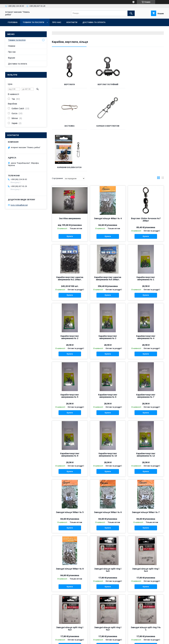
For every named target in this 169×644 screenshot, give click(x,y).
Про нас (57, 22)
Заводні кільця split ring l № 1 (146, 587)
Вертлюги (69, 85)
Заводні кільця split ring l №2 (108, 587)
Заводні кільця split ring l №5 (108, 528)
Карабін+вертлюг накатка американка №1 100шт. (70, 237)
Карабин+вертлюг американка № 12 (146, 413)
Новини (12, 46)
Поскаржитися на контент (87, 640)
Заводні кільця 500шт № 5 (70, 471)
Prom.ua (98, 637)
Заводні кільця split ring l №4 (146, 528)
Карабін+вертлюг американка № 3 (108, 296)
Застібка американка (70, 177)
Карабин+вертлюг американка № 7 (146, 354)
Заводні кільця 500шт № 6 (108, 471)
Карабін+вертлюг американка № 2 (70, 296)
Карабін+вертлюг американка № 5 (70, 354)
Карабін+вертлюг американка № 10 (108, 413)
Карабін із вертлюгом (69, 126)
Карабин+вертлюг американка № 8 (70, 413)
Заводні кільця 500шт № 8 (70, 527)
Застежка (146, 85)
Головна (13, 22)
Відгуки (12, 58)
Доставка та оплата (94, 22)
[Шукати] (131, 13)
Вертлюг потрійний (108, 85)
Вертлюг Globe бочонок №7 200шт (146, 178)
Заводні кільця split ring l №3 (70, 587)
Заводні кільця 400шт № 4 (108, 177)
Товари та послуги (33, 22)
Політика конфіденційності (110, 640)
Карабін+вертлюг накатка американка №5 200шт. (108, 237)
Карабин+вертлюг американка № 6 (108, 354)
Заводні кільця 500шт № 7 (146, 471)
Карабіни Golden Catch (108, 126)
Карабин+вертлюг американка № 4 (146, 296)
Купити (70, 195)
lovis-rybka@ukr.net (19, 205)
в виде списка (163, 137)
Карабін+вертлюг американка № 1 (146, 237)
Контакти (72, 22)
